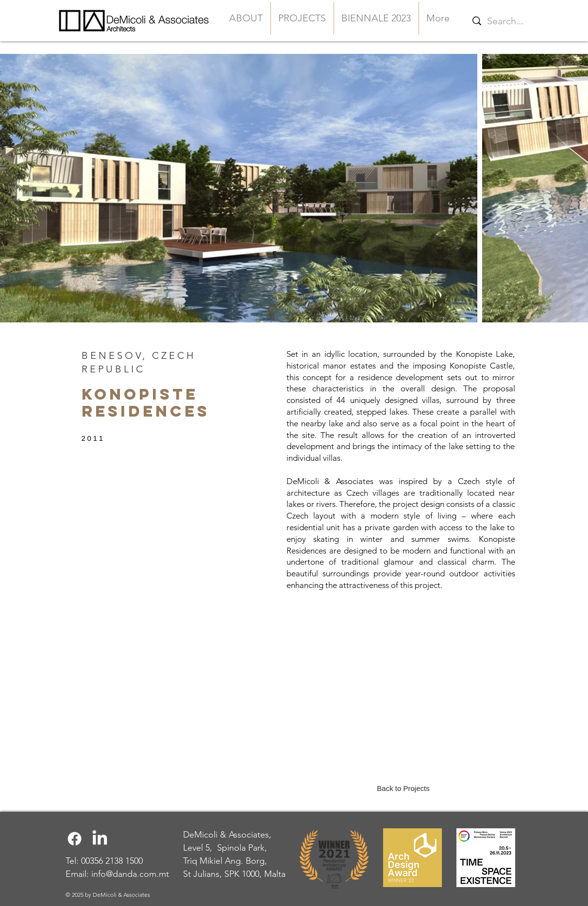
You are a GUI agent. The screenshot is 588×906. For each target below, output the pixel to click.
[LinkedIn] (100, 839)
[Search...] (538, 21)
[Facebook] (75, 839)
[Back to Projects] (403, 788)
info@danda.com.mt (130, 874)
